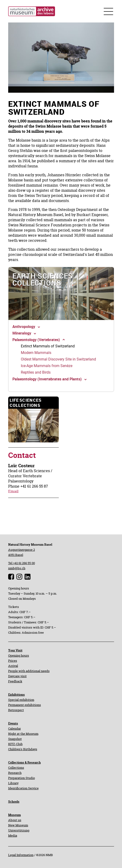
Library (13, 783)
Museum (15, 815)
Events (13, 723)
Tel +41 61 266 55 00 (22, 563)
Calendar (15, 728)
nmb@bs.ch (17, 568)
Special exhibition (21, 700)
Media (13, 835)
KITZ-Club (15, 744)
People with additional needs (29, 671)
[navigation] (61, 294)
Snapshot (15, 739)
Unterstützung (19, 830)
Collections (16, 768)
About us (15, 820)
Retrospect (16, 710)
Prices (13, 661)
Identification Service (23, 788)
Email (13, 491)
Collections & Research (24, 762)
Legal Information (21, 855)
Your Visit (15, 650)
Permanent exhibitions (25, 705)
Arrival (13, 666)
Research (15, 773)
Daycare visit (17, 676)
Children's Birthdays (23, 749)
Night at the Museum (23, 734)
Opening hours (19, 655)
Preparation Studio (22, 778)
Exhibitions (17, 695)
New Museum (18, 825)
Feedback (15, 681)
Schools (14, 802)
